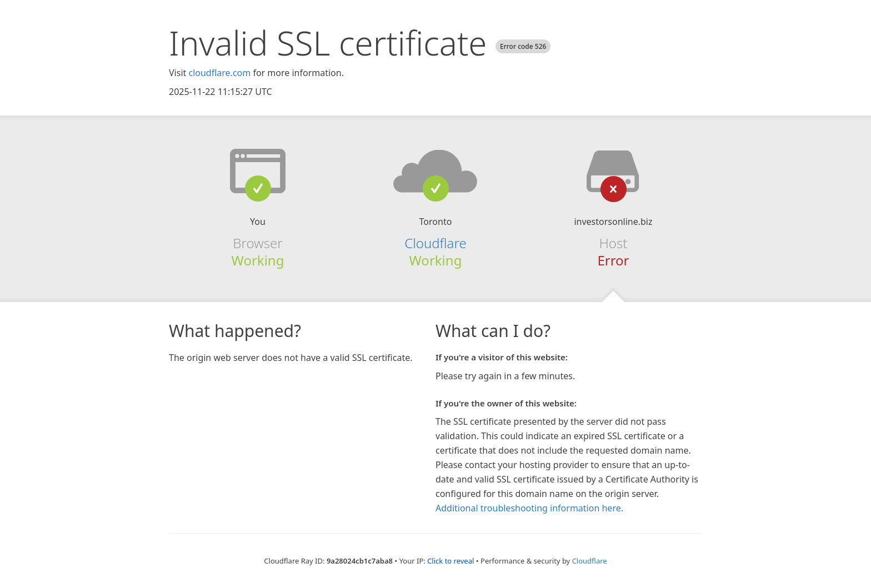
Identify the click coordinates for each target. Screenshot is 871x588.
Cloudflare (435, 243)
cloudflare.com (219, 73)
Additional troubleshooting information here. (529, 508)
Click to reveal (450, 561)
